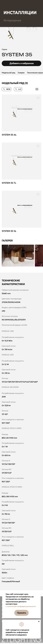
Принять (21, 613)
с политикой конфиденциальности (21, 606)
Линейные (10, 218)
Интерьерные (12, 511)
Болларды (10, 224)
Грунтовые (10, 206)
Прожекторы (12, 212)
